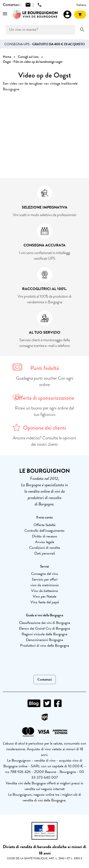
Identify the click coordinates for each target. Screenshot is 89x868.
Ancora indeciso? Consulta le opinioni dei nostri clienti (44, 441)
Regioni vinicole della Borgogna (44, 634)
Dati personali (45, 553)
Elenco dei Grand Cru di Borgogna (44, 628)
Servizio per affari (45, 579)
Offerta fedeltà (44, 525)
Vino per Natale (44, 596)
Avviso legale (45, 542)
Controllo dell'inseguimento (44, 531)
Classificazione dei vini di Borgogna (45, 623)
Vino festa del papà (45, 602)
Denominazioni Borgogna (44, 640)
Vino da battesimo (45, 591)
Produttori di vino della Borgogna (45, 645)
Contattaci (45, 679)
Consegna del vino (45, 574)
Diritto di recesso (45, 536)
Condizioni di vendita (45, 548)
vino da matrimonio (45, 585)
